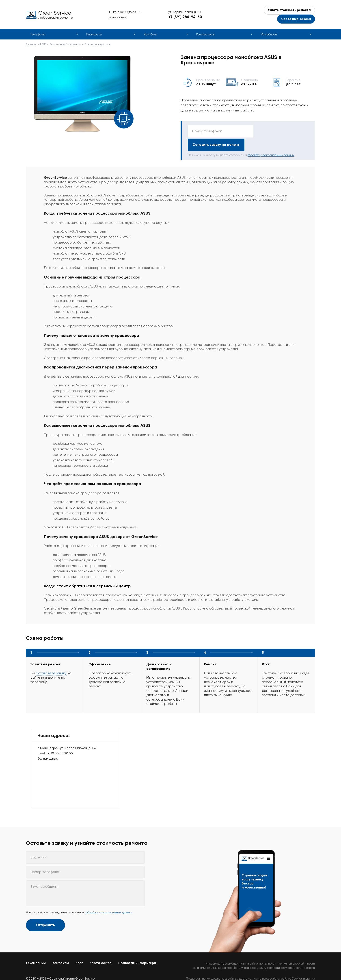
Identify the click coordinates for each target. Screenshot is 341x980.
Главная (31, 44)
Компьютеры (206, 34)
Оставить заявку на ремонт (283, 131)
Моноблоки (269, 34)
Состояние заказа (296, 19)
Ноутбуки (150, 34)
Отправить (45, 912)
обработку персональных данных (271, 142)
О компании (36, 950)
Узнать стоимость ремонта (289, 10)
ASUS (43, 44)
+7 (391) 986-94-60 (185, 17)
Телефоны (38, 34)
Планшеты (94, 34)
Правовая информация (137, 950)
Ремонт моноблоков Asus (65, 44)
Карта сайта (101, 950)
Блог (79, 950)
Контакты (61, 950)
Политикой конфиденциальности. (292, 969)
